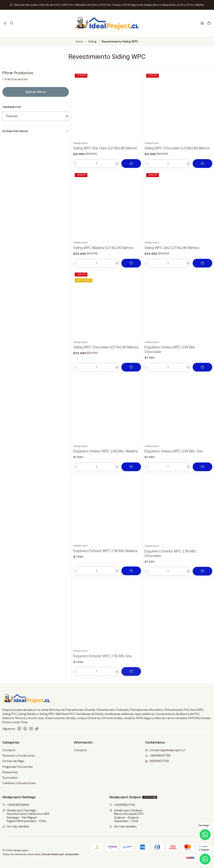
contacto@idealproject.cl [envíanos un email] (165, 750)
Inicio (79, 42)
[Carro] (209, 23)
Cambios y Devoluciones (19, 783)
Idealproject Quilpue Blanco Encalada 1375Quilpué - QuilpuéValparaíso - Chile (126, 816)
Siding (92, 42)
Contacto (9, 750)
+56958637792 (122, 805)
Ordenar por (12, 107)
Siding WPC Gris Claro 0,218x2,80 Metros (105, 148)
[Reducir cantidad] (76, 164)
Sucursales (10, 778)
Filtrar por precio (36, 131)
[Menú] (5, 23)
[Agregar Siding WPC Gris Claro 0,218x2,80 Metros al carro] (131, 164)
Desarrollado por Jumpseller (61, 854)
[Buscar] (12, 23)
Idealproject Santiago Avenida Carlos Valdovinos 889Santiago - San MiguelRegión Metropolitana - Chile (26, 816)
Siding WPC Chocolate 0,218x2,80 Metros (177, 148)
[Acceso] (202, 23)
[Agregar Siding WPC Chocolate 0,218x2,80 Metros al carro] (202, 164)
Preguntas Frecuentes (18, 767)
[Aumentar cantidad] (117, 164)
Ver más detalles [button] (16, 826)
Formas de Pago (13, 761)
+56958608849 (16, 805)
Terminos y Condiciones (19, 756)
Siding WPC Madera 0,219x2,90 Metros (103, 269)
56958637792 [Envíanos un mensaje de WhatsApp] (157, 761)
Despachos (10, 772)
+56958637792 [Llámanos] (158, 756)
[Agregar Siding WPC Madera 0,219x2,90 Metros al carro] (131, 284)
